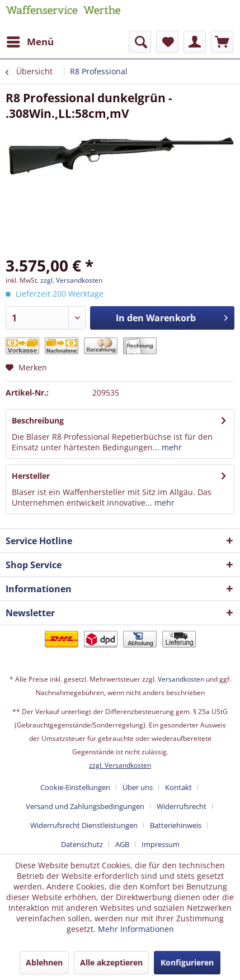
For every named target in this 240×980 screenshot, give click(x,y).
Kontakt (178, 787)
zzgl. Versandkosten (71, 280)
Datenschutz (82, 844)
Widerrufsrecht (182, 806)
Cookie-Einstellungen (75, 787)
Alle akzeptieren (111, 962)
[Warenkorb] (222, 42)
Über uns (138, 787)
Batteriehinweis (176, 825)
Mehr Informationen (136, 929)
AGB (122, 844)
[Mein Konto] (195, 42)
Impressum (161, 844)
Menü (30, 41)
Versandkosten (181, 679)
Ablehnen (44, 962)
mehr (171, 447)
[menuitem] (30, 42)
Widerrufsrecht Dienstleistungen (84, 825)
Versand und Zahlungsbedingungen (85, 806)
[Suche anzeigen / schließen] (140, 42)
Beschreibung (38, 420)
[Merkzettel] (167, 42)
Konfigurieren (187, 962)
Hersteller (31, 476)
